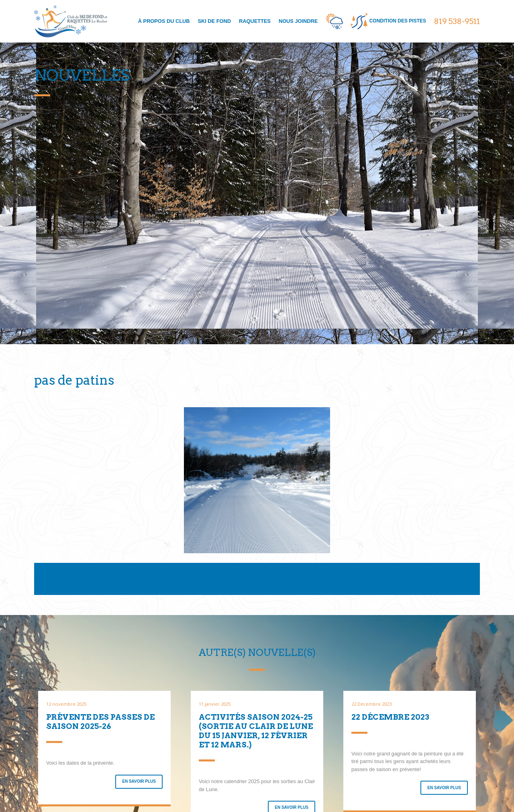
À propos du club (164, 21)
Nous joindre (298, 21)
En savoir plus (139, 781)
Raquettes (255, 21)
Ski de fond (214, 21)
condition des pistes (389, 21)
